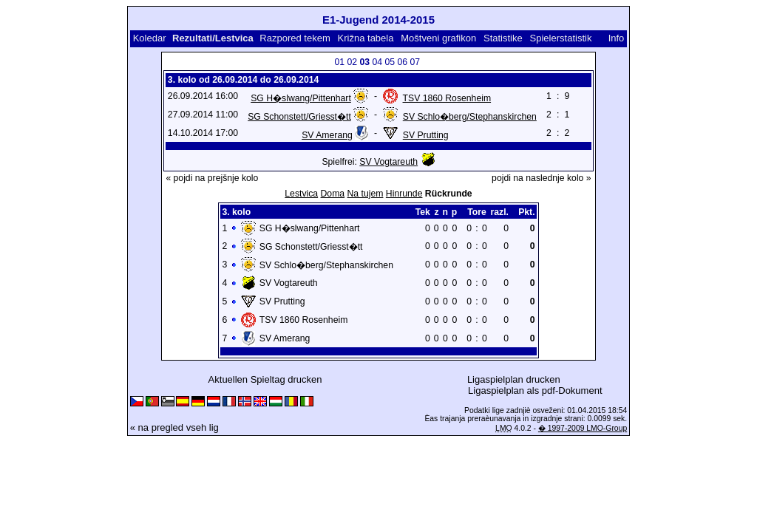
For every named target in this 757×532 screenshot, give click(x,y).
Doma (333, 194)
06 (402, 62)
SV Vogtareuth (388, 162)
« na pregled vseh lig (174, 427)
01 (339, 62)
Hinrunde (404, 194)
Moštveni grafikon (438, 38)
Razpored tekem (295, 38)
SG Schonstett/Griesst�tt (299, 117)
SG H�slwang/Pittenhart (301, 98)
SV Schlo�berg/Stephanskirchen (470, 117)
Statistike (503, 38)
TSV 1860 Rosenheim (447, 98)
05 (390, 62)
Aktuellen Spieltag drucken (265, 379)
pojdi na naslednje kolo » (542, 178)
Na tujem (366, 194)
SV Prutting (426, 135)
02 (352, 62)
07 (415, 62)
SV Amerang (327, 135)
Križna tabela (366, 38)
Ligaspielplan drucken (514, 379)
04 (377, 62)
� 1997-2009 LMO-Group (583, 428)
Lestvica (301, 194)
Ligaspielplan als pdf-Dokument (535, 391)
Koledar (150, 38)
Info (617, 38)
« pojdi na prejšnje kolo (212, 178)
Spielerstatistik (561, 38)
